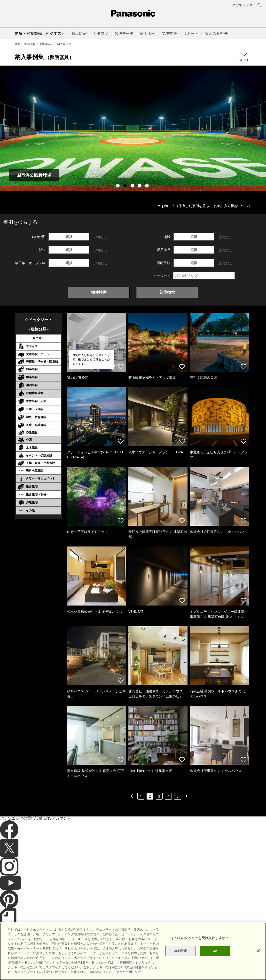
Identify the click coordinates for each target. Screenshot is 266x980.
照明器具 (46, 44)
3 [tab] (133, 186)
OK (215, 951)
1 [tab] (118, 186)
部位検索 (167, 292)
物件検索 (99, 292)
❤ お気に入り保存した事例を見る (183, 206)
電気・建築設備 (25, 44)
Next (252, 131)
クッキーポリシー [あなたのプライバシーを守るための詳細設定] (129, 972)
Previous (14, 131)
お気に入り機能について (233, 206)
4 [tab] (140, 186)
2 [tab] (126, 186)
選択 (69, 237)
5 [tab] (148, 186)
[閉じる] (258, 951)
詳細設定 (181, 951)
